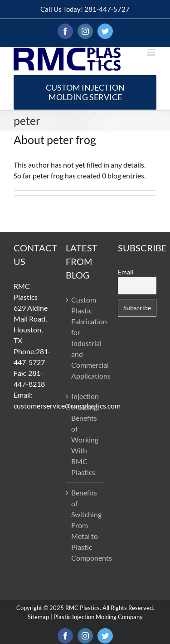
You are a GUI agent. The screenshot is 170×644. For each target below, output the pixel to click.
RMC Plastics (83, 608)
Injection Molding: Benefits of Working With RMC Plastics (85, 434)
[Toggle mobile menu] (152, 52)
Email (126, 272)
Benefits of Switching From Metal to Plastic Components (85, 525)
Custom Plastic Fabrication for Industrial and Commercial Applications (85, 338)
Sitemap (38, 617)
